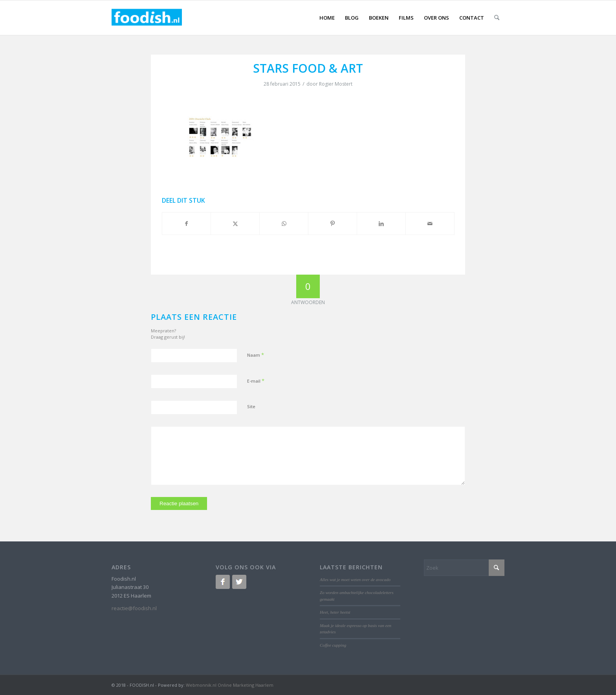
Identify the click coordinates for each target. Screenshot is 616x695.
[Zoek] (497, 18)
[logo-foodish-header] (147, 18)
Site (251, 406)
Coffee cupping (333, 645)
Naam (256, 355)
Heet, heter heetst (335, 612)
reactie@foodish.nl (134, 608)
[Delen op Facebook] (187, 224)
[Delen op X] (235, 224)
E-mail (256, 381)
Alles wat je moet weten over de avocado (355, 579)
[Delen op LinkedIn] (381, 224)
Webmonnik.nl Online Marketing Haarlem (230, 685)
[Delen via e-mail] (430, 224)
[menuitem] (327, 18)
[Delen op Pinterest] (333, 224)
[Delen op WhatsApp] (284, 224)
